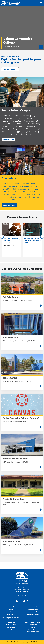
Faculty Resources (33, 614)
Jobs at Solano (11, 627)
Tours (33, 627)
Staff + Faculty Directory (33, 622)
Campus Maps (33, 625)
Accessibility (11, 622)
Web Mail (11, 630)
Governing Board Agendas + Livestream (11, 618)
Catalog (11, 609)
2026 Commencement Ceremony (10, 239)
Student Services (33, 609)
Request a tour (9, 140)
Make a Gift (11, 614)
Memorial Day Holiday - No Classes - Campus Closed (31, 240)
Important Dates (33, 607)
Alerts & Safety (11, 625)
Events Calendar (33, 612)
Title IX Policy (34, 642)
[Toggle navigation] (41, 3)
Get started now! (9, 205)
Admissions (11, 612)
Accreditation (11, 607)
